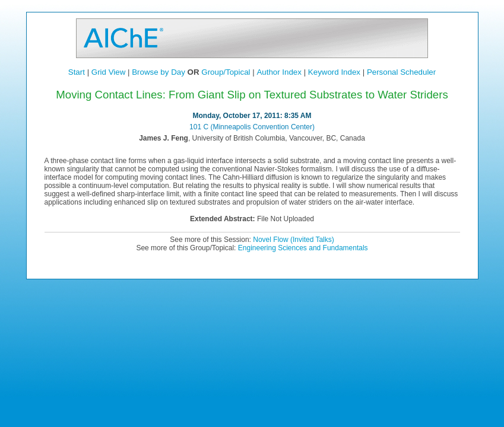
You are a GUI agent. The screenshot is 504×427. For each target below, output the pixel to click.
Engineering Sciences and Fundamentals (303, 248)
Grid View (109, 72)
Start (77, 72)
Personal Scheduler (401, 72)
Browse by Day (159, 72)
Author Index (279, 72)
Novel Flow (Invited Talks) (294, 240)
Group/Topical (226, 72)
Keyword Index (334, 72)
